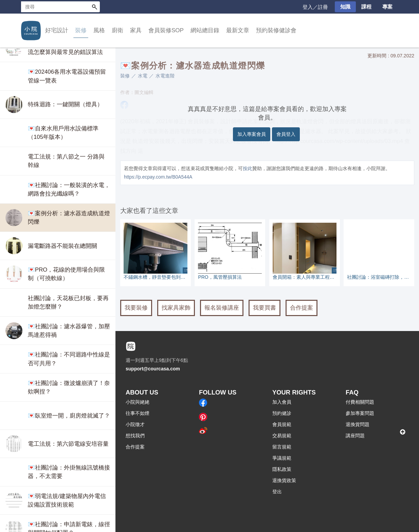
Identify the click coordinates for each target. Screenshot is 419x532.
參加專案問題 (360, 413)
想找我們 (135, 436)
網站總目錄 (205, 30)
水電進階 (165, 76)
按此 (248, 168)
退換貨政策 (284, 480)
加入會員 (282, 402)
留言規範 (282, 447)
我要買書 (265, 308)
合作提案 (302, 308)
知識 (345, 7)
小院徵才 (135, 424)
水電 (143, 76)
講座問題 (355, 436)
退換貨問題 (358, 424)
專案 (387, 7)
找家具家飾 (176, 308)
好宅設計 (57, 30)
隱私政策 (282, 469)
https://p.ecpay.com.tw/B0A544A (158, 177)
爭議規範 (282, 458)
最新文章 (238, 30)
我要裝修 (136, 308)
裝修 (81, 30)
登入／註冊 (315, 7)
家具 (136, 30)
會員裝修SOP (166, 30)
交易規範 (282, 436)
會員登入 (286, 134)
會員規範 (282, 424)
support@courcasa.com (153, 369)
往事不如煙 (138, 413)
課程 (366, 7)
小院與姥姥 (138, 402)
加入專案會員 (252, 134)
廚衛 (117, 30)
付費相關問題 (360, 402)
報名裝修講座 (222, 308)
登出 (277, 492)
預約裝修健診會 (276, 30)
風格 (99, 30)
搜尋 (94, 7)
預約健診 (282, 413)
